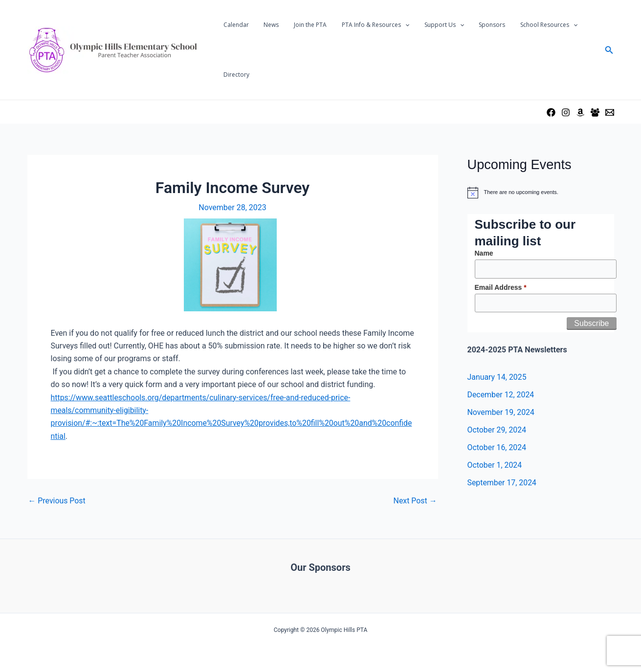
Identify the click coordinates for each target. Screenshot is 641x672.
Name (484, 253)
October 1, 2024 (495, 465)
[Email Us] (610, 112)
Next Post (415, 501)
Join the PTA (302, 25)
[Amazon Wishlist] (580, 112)
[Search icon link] (609, 50)
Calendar (235, 25)
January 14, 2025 (497, 377)
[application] (394, 25)
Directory (235, 75)
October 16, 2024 (497, 447)
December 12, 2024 (501, 395)
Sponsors (474, 25)
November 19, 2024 (501, 412)
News (267, 25)
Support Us (430, 25)
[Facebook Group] (595, 112)
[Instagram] (566, 112)
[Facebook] (551, 112)
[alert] (541, 193)
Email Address (501, 287)
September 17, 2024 (502, 483)
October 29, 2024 (497, 430)
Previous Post (57, 501)
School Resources (528, 25)
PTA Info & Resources (364, 25)
